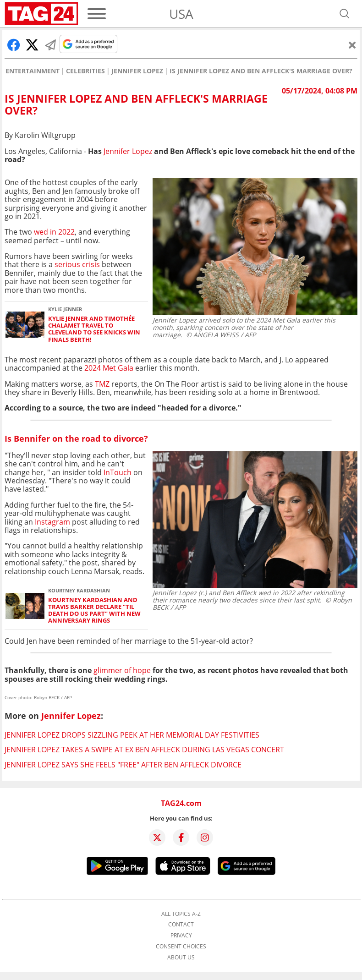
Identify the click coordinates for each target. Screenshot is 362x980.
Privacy (181, 936)
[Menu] (97, 14)
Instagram (52, 522)
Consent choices (181, 947)
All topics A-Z (181, 914)
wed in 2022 (54, 232)
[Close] (352, 45)
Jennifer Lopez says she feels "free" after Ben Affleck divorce (123, 765)
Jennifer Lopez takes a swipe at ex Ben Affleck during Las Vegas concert (144, 750)
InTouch (118, 472)
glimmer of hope (122, 670)
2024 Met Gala (109, 368)
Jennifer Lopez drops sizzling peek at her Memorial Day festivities (132, 735)
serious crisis (77, 264)
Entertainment (33, 71)
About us (181, 958)
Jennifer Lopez (137, 71)
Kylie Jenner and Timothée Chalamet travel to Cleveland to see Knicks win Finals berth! (94, 329)
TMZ (102, 384)
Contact (181, 925)
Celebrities (85, 71)
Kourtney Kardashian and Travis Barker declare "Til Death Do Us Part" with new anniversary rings (94, 610)
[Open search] (345, 14)
